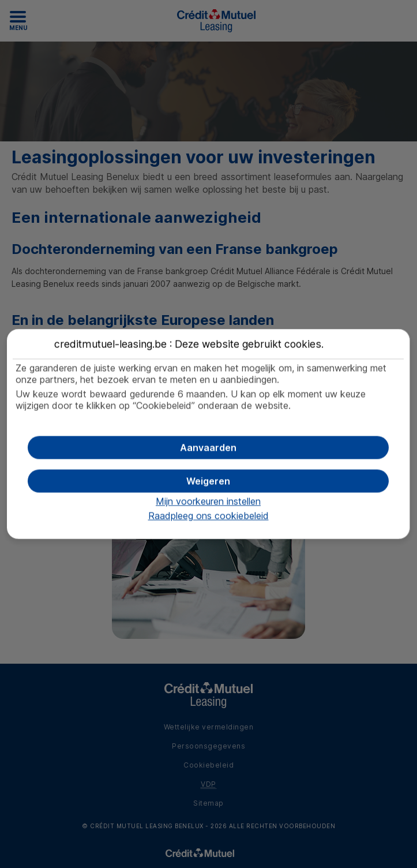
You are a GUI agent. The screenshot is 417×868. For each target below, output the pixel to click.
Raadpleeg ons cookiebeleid (208, 516)
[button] (208, 448)
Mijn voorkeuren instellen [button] (208, 502)
